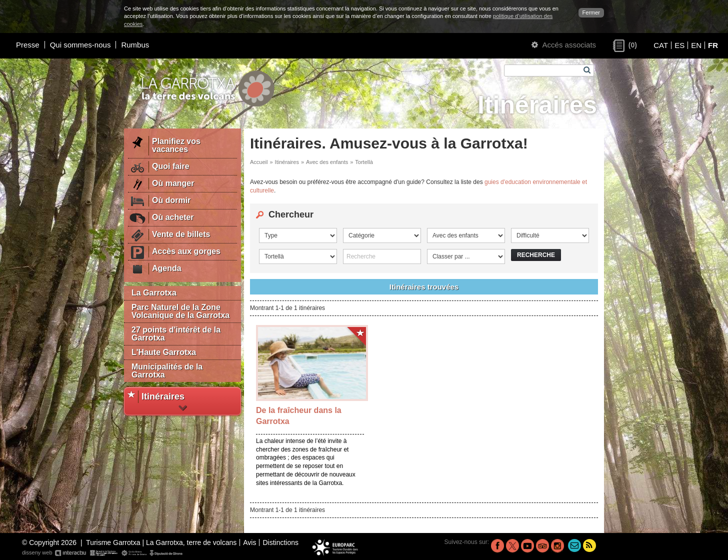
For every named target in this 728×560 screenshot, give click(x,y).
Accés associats (564, 45)
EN (696, 45)
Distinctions (280, 542)
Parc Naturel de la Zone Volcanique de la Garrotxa (180, 311)
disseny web (103, 553)
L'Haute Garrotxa (164, 352)
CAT (661, 45)
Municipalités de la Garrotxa (167, 371)
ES (679, 45)
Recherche (536, 255)
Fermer (591, 12)
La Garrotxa (154, 293)
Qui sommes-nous (80, 45)
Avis (249, 542)
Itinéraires (287, 162)
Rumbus (135, 45)
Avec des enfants (327, 162)
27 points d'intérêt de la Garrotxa (176, 334)
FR (713, 45)
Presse (28, 45)
